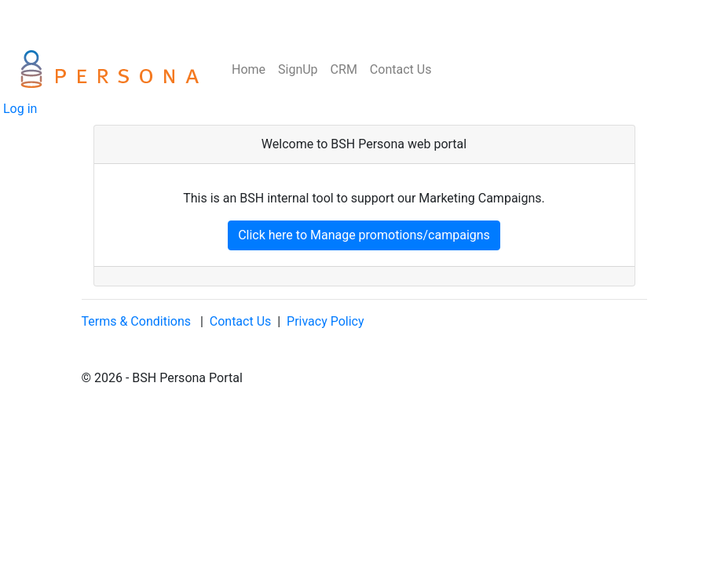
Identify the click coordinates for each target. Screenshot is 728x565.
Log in (18, 109)
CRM (344, 69)
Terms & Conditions (137, 321)
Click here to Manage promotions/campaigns (364, 235)
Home (247, 69)
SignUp (298, 69)
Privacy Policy (326, 321)
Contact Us (401, 69)
